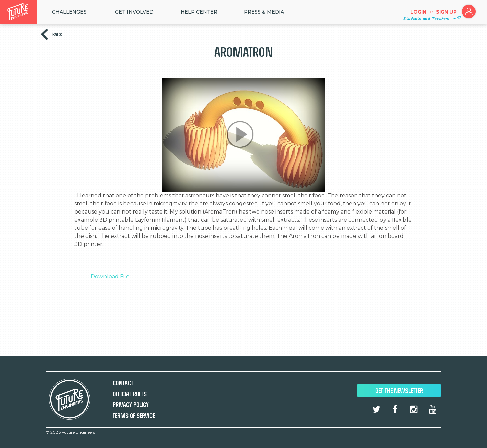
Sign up (446, 12)
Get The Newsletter (399, 391)
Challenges (69, 12)
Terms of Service (134, 416)
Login (418, 12)
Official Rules (130, 394)
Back (57, 35)
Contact (123, 383)
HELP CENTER (199, 12)
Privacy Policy (131, 405)
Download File (110, 277)
